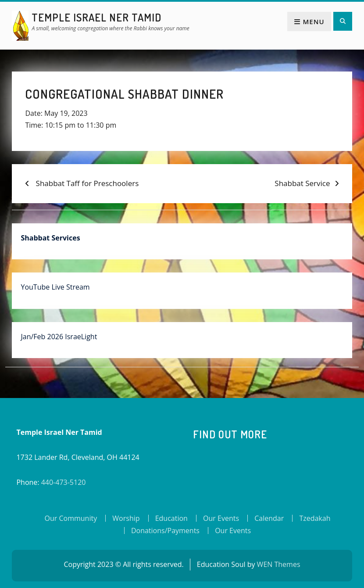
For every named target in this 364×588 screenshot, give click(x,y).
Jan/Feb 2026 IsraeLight (59, 337)
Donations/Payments (165, 531)
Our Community (71, 518)
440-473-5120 (64, 482)
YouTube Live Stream (55, 287)
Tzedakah (315, 518)
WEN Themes (279, 564)
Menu (309, 22)
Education (171, 518)
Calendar (269, 518)
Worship (126, 518)
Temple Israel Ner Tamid (96, 17)
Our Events (221, 518)
